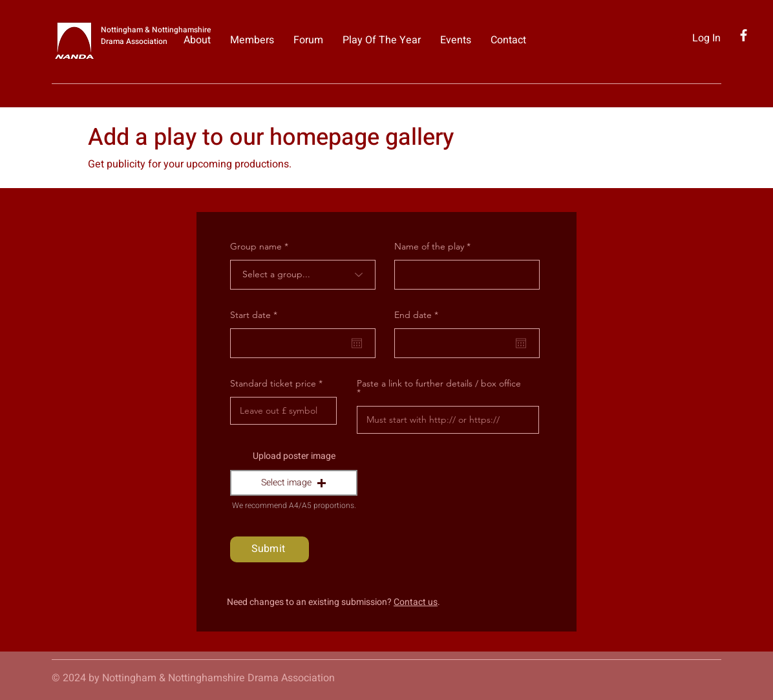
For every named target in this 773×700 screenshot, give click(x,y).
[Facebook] (744, 35)
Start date (256, 315)
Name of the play (429, 246)
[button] (294, 483)
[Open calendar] (357, 343)
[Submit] (270, 549)
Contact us (416, 602)
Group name (256, 246)
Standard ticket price (273, 383)
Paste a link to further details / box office (439, 384)
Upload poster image (294, 456)
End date (419, 315)
